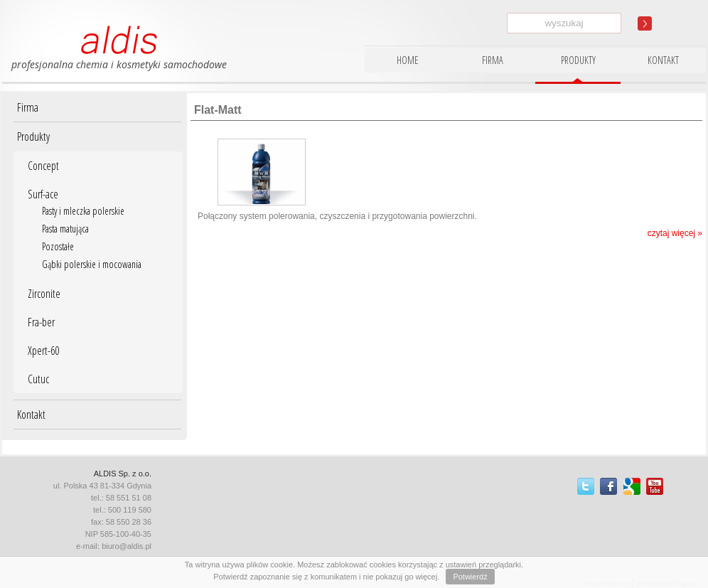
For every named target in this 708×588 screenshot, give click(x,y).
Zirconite (44, 294)
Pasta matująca (65, 229)
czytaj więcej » (675, 233)
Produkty (33, 137)
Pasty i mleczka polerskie (83, 211)
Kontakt (31, 415)
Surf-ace (43, 194)
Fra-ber (41, 322)
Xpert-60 (43, 351)
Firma (28, 107)
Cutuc (38, 379)
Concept (43, 166)
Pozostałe (58, 246)
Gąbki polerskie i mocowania (92, 264)
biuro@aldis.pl (127, 546)
